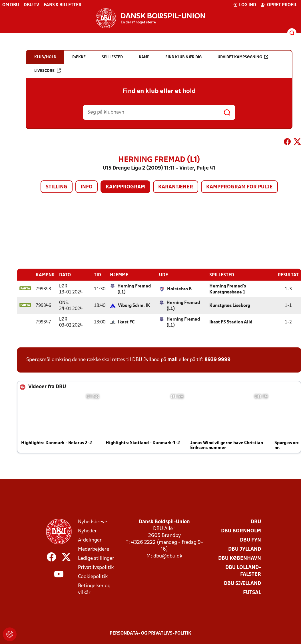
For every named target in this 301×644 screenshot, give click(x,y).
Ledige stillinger (96, 558)
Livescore (48, 71)
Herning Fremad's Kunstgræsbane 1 (228, 289)
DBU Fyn (250, 540)
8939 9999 (217, 360)
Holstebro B (179, 289)
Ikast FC (126, 322)
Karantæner (176, 187)
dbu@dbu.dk (168, 556)
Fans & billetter (63, 5)
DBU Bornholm (241, 531)
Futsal (252, 592)
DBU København (240, 558)
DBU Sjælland (242, 583)
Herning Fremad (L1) (134, 289)
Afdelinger (90, 540)
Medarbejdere (94, 549)
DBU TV (31, 5)
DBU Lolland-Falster (243, 571)
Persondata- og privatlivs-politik (150, 633)
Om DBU (11, 5)
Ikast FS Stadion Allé (231, 322)
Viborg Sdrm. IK (134, 305)
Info (87, 187)
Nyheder (87, 531)
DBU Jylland (245, 549)
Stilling (57, 187)
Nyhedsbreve (93, 522)
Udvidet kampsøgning (243, 57)
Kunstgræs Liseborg (230, 305)
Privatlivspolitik (96, 567)
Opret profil (279, 5)
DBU (256, 522)
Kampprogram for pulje (239, 187)
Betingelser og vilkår (94, 589)
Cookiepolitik (93, 576)
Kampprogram (125, 187)
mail (172, 360)
